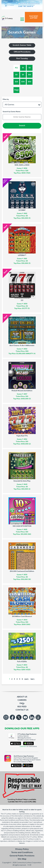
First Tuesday (22, 59)
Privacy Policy (22, 849)
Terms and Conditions (22, 852)
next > (27, 679)
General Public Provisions (22, 856)
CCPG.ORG (32, 802)
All (16, 68)
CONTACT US (22, 710)
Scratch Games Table (22, 45)
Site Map (22, 859)
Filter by (6, 99)
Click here (23, 746)
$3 (16, 75)
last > (33, 679)
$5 (23, 75)
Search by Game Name (12, 112)
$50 (30, 82)
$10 (30, 75)
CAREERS (22, 700)
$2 (30, 68)
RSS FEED (22, 707)
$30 (23, 82)
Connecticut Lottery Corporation (29, 863)
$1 (23, 68)
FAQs (16, 90)
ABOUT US (22, 697)
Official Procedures (22, 52)
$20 (16, 82)
